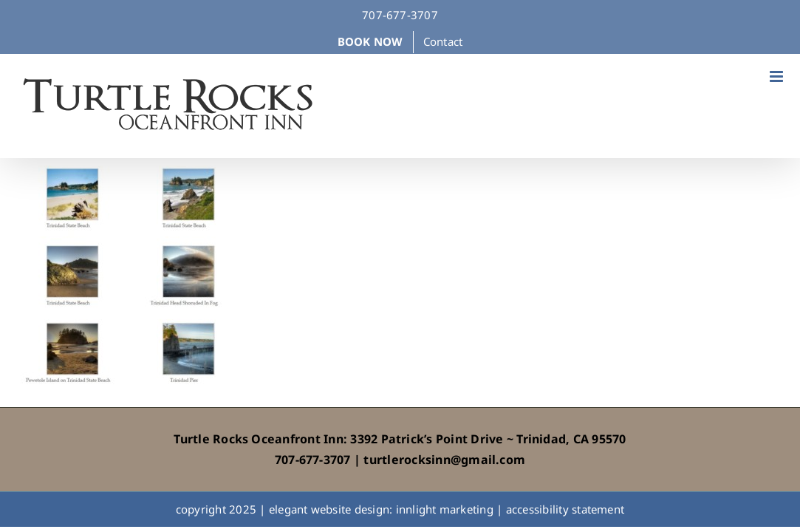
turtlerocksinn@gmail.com (444, 460)
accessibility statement (565, 509)
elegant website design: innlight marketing (381, 509)
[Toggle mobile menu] (777, 76)
